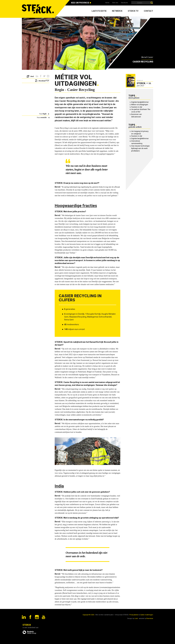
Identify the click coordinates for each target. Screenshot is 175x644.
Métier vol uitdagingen (140, 105)
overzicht (43, 117)
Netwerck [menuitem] (117, 11)
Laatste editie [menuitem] (99, 11)
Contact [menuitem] (148, 11)
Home (107, 3)
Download (42, 81)
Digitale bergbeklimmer (140, 102)
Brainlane (150, 618)
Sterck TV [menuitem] (133, 11)
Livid (136, 618)
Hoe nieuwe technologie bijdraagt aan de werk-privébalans (140, 148)
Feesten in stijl (137, 107)
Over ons (115, 3)
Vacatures (124, 3)
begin (45, 114)
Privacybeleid (134, 615)
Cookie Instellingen (147, 615)
